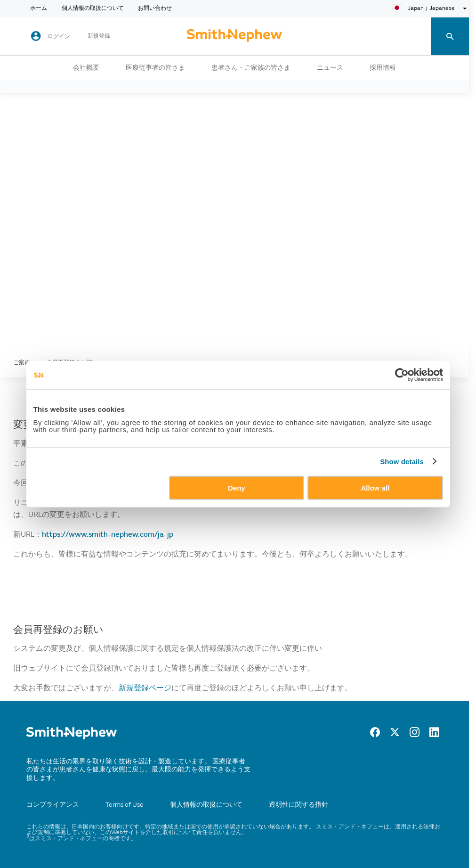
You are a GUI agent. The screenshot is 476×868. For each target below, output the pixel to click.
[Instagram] (415, 735)
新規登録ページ (145, 688)
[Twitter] (395, 735)
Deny (237, 487)
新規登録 (99, 36)
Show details (402, 462)
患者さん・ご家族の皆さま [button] (251, 68)
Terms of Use (125, 805)
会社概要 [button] (86, 68)
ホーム (39, 8)
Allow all (375, 487)
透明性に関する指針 (299, 805)
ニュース (330, 68)
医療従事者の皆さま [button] (155, 68)
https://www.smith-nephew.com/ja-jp (108, 534)
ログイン (59, 37)
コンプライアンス (53, 805)
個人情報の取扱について (93, 8)
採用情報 (383, 68)
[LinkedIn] (434, 735)
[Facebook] (375, 735)
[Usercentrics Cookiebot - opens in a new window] (402, 375)
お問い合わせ (155, 8)
